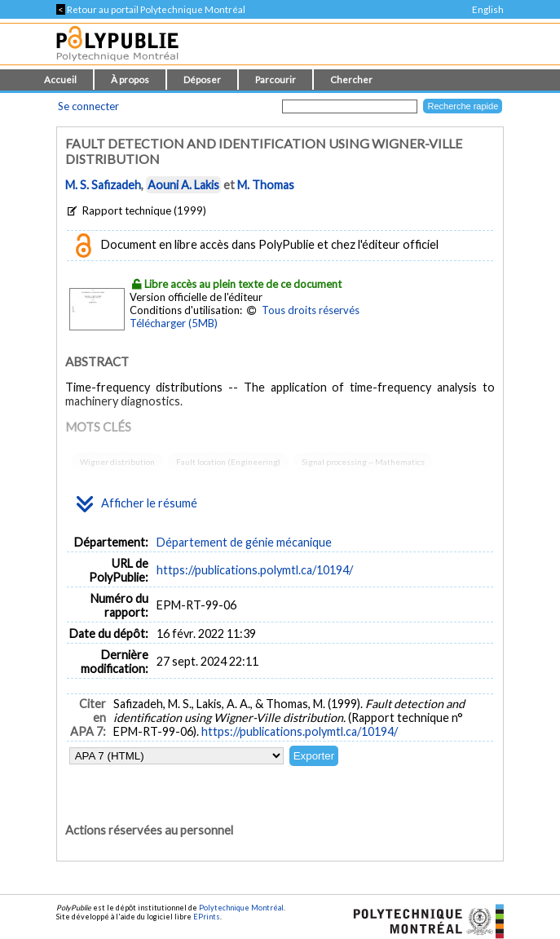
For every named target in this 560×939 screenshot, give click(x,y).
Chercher (351, 80)
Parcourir (276, 80)
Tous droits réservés (311, 310)
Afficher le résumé (137, 504)
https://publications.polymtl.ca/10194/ (255, 570)
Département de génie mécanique (244, 542)
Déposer (202, 80)
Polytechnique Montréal (241, 908)
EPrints (207, 917)
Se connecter (88, 106)
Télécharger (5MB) (174, 323)
